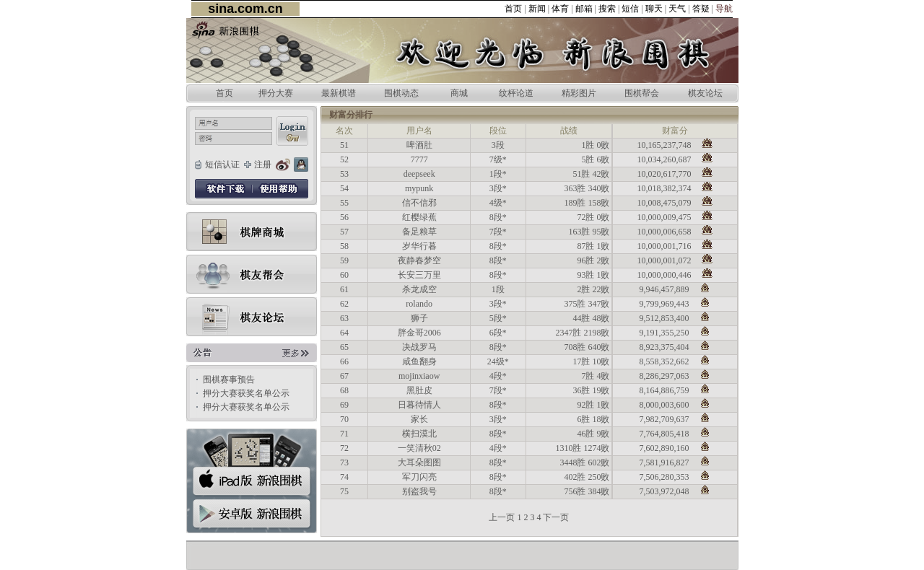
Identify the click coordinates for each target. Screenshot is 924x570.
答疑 (701, 9)
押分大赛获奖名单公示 (246, 393)
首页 (513, 9)
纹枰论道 (516, 93)
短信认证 (222, 165)
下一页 (556, 517)
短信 (630, 9)
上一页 (502, 517)
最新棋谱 (339, 93)
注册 (263, 165)
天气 (677, 9)
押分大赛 (276, 93)
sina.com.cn (245, 9)
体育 (560, 9)
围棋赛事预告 (229, 380)
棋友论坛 (705, 93)
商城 (459, 93)
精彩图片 (579, 93)
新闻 (537, 9)
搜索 (607, 9)
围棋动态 (401, 93)
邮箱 (584, 9)
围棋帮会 (642, 93)
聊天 (654, 9)
